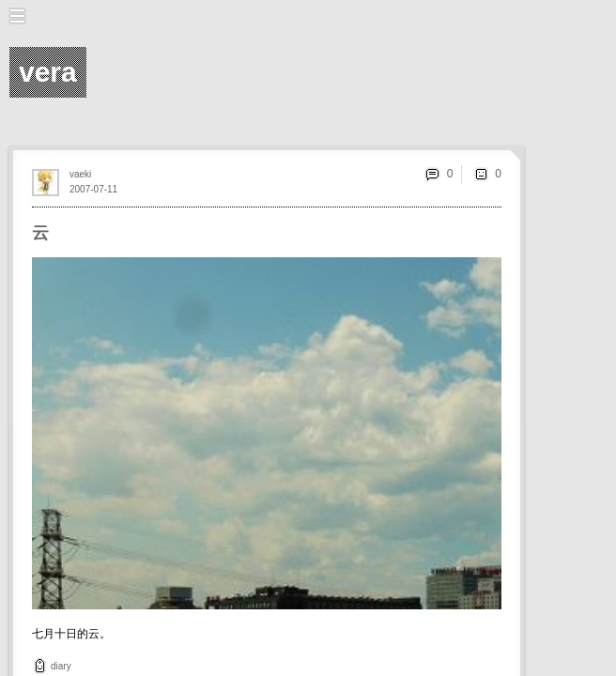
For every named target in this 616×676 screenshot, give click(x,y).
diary (61, 666)
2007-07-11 (93, 189)
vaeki (80, 174)
